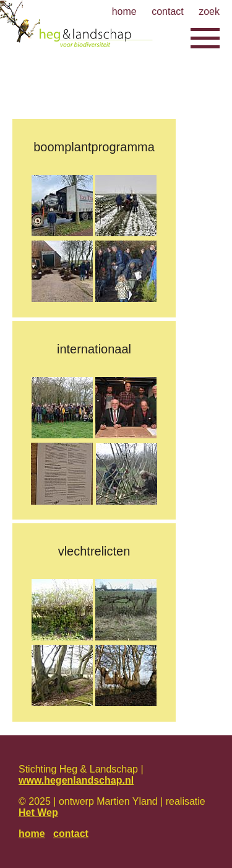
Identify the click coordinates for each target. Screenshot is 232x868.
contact (71, 834)
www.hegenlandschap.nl (76, 780)
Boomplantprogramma (94, 147)
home (32, 834)
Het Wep (38, 813)
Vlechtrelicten (94, 551)
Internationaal (94, 349)
